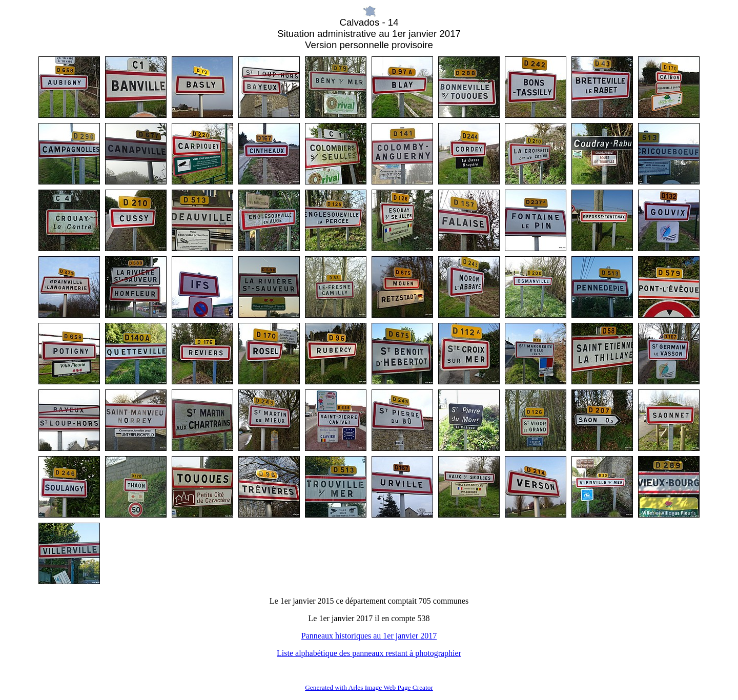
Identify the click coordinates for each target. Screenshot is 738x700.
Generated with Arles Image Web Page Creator (369, 687)
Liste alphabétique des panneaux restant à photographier (369, 653)
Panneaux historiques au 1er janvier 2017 (369, 636)
